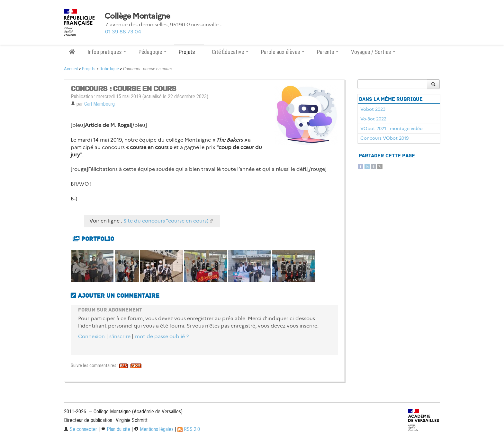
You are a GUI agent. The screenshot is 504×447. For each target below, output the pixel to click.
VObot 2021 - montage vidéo (392, 128)
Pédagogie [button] (153, 52)
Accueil (71, 69)
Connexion (91, 336)
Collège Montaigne (137, 16)
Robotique (109, 69)
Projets (89, 69)
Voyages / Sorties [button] (373, 52)
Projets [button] (189, 52)
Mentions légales (154, 429)
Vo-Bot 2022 (373, 119)
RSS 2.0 (189, 429)
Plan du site (116, 429)
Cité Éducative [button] (230, 52)
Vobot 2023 (373, 109)
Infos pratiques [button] (107, 52)
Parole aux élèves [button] (283, 52)
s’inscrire (120, 336)
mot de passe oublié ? (162, 336)
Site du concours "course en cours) (166, 221)
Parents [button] (328, 52)
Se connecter (81, 429)
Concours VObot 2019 (384, 138)
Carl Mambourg (99, 104)
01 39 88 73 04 (123, 32)
